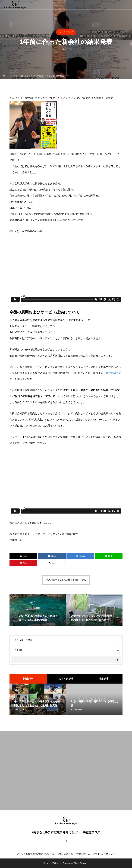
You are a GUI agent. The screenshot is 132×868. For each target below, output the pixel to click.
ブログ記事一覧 (66, 854)
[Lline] (109, 556)
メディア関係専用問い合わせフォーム (36, 854)
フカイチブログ (66, 32)
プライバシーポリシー (104, 854)
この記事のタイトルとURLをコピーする (66, 580)
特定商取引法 (83, 854)
